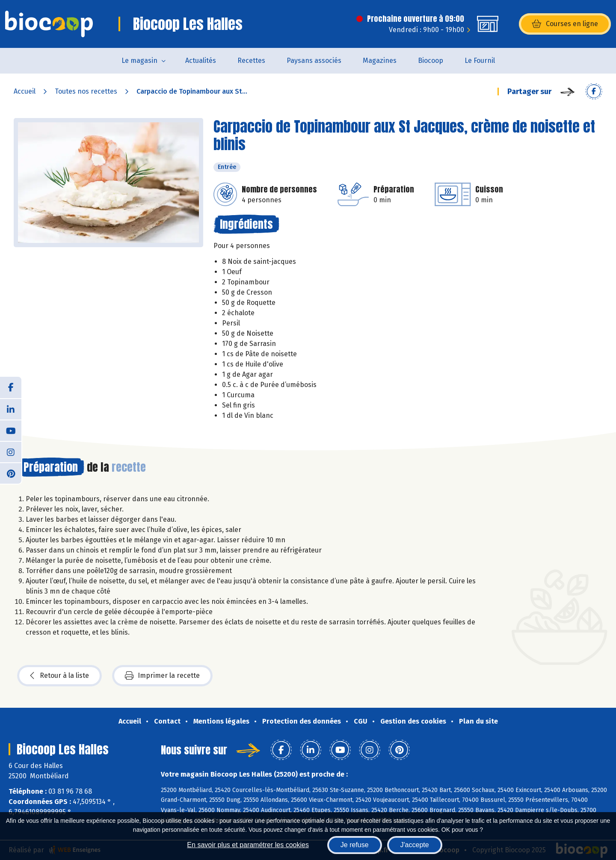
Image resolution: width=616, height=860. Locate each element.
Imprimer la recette (162, 676)
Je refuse (355, 845)
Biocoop (431, 61)
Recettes (251, 61)
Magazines (380, 61)
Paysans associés (314, 61)
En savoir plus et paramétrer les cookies (248, 845)
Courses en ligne (565, 24)
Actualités (201, 61)
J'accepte (415, 845)
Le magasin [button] (139, 61)
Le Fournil (480, 61)
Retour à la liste (59, 676)
